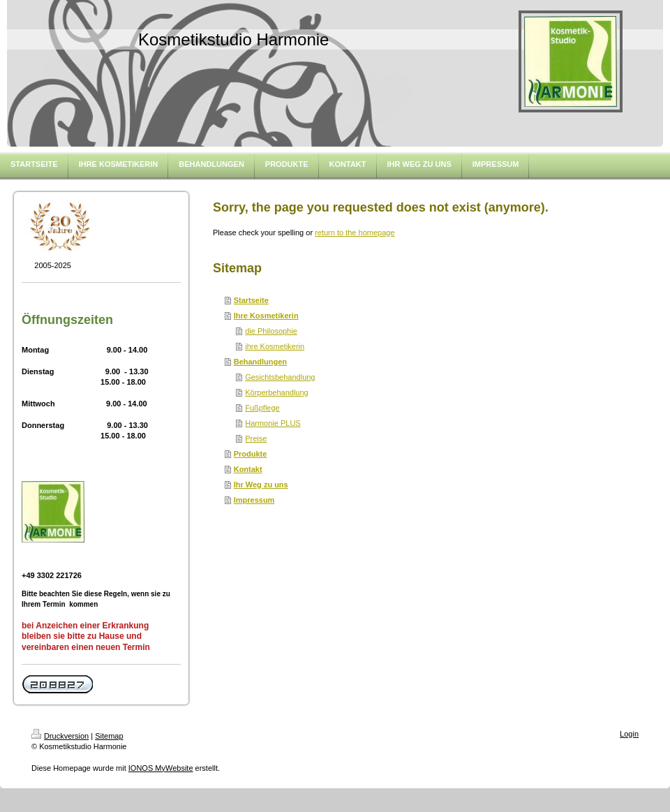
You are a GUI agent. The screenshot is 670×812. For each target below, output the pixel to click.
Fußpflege (262, 408)
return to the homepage (355, 232)
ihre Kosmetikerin (275, 346)
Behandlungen (260, 362)
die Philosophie (271, 331)
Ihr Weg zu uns (261, 485)
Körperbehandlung (277, 392)
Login (629, 734)
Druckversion (60, 736)
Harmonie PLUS (273, 423)
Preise (256, 438)
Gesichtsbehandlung (280, 377)
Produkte (251, 454)
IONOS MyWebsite (161, 768)
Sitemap (109, 736)
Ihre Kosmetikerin (266, 316)
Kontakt (248, 469)
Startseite (251, 300)
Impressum (254, 500)
